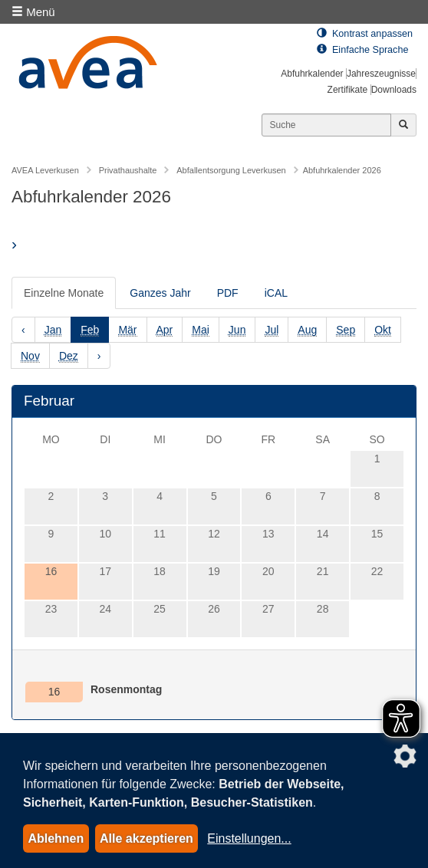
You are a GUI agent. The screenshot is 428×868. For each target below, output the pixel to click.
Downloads (394, 90)
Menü (33, 12)
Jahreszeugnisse (381, 74)
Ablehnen (56, 838)
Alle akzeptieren (147, 838)
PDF (228, 293)
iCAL (276, 293)
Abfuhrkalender (312, 74)
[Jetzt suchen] (403, 125)
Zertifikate (348, 90)
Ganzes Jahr (160, 293)
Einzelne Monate (64, 293)
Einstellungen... (249, 838)
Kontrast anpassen (365, 34)
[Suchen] (327, 125)
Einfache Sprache (362, 50)
